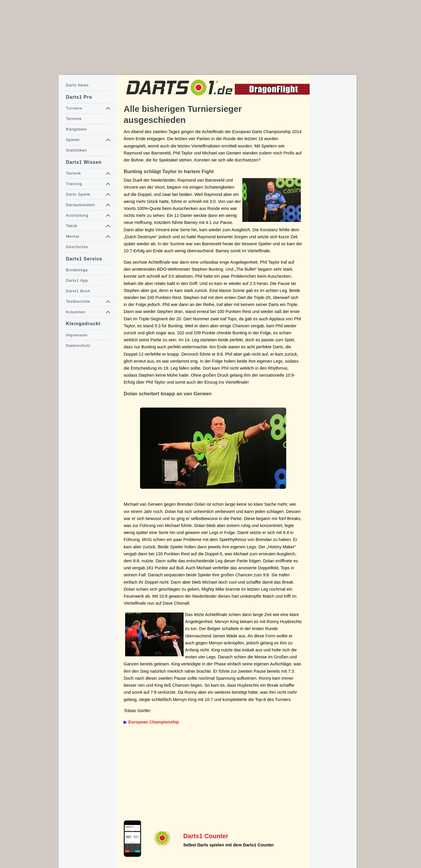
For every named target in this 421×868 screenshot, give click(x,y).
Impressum (77, 335)
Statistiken (76, 150)
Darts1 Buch (78, 291)
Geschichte (77, 247)
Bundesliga (77, 270)
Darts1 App (77, 280)
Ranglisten (76, 129)
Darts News (77, 85)
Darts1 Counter (206, 836)
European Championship (154, 722)
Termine (74, 119)
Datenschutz (78, 346)
